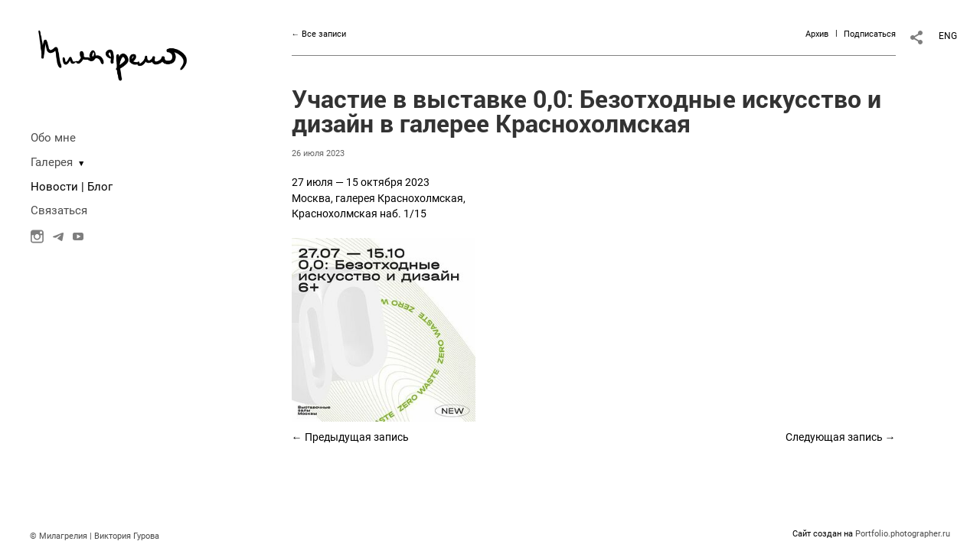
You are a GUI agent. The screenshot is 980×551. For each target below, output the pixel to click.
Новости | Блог (72, 187)
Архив (817, 34)
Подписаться (870, 34)
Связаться (59, 210)
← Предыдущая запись (350, 437)
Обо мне (53, 138)
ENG (948, 36)
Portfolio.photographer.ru (903, 534)
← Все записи (319, 34)
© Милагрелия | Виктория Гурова (95, 536)
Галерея (52, 162)
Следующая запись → (841, 437)
